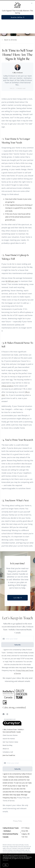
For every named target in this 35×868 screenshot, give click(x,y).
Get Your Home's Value (10, 742)
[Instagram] (7, 714)
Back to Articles (11, 40)
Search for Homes (9, 739)
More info (6, 860)
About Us (6, 749)
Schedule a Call (8, 752)
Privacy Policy (17, 821)
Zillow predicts (7, 386)
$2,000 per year (12, 281)
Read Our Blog (7, 745)
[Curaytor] (12, 725)
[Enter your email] (19, 639)
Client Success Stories (10, 735)
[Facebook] (4, 714)
